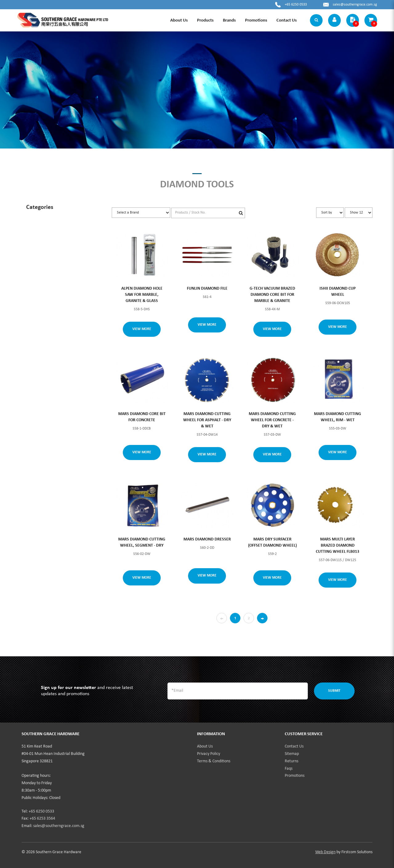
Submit (334, 691)
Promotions (295, 776)
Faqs (289, 769)
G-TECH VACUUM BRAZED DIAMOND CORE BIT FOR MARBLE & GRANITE (272, 295)
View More (142, 329)
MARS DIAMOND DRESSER (207, 539)
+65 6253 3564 (42, 819)
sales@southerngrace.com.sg (355, 5)
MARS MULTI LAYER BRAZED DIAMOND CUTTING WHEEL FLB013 (338, 546)
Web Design (325, 852)
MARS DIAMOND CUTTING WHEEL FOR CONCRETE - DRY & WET (272, 420)
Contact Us (294, 746)
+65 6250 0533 (296, 5)
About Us (205, 746)
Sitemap (292, 754)
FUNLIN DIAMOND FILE (207, 289)
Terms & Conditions (214, 761)
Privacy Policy (209, 754)
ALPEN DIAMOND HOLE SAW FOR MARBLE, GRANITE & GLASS (142, 295)
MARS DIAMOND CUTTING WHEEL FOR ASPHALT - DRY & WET (207, 420)
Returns (291, 761)
